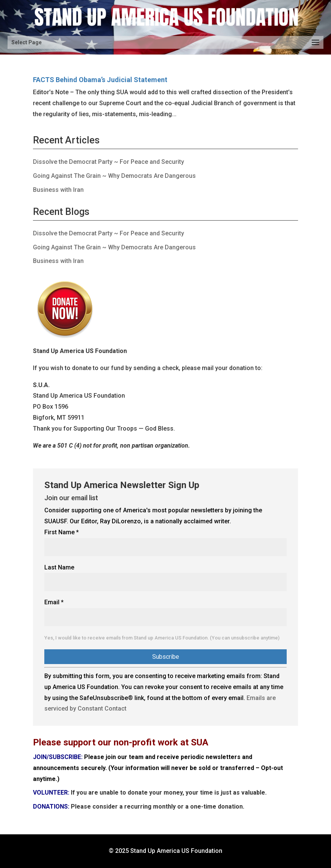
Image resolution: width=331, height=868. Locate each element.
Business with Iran (58, 190)
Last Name (59, 567)
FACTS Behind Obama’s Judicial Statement (100, 80)
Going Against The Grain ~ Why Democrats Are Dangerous (114, 176)
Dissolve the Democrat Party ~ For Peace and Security (109, 162)
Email (54, 602)
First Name (62, 532)
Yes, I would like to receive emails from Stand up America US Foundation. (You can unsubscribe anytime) (162, 638)
